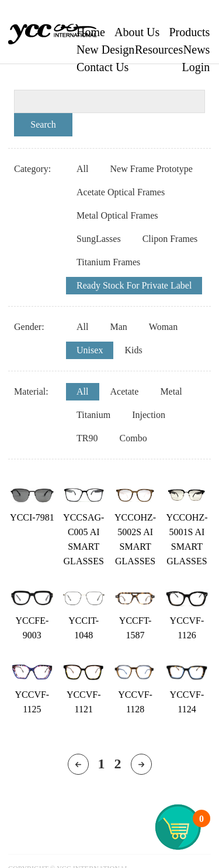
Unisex (90, 350)
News (197, 50)
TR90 (87, 438)
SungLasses (99, 239)
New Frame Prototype (152, 169)
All (82, 169)
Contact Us (102, 67)
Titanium (93, 415)
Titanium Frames (108, 262)
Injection (149, 415)
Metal (171, 391)
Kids (133, 350)
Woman (163, 327)
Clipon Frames (170, 239)
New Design (105, 50)
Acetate (125, 391)
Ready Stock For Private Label (134, 285)
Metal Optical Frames (117, 215)
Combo (133, 438)
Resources (159, 50)
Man (119, 327)
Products (189, 32)
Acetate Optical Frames (121, 192)
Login (196, 67)
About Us (137, 32)
